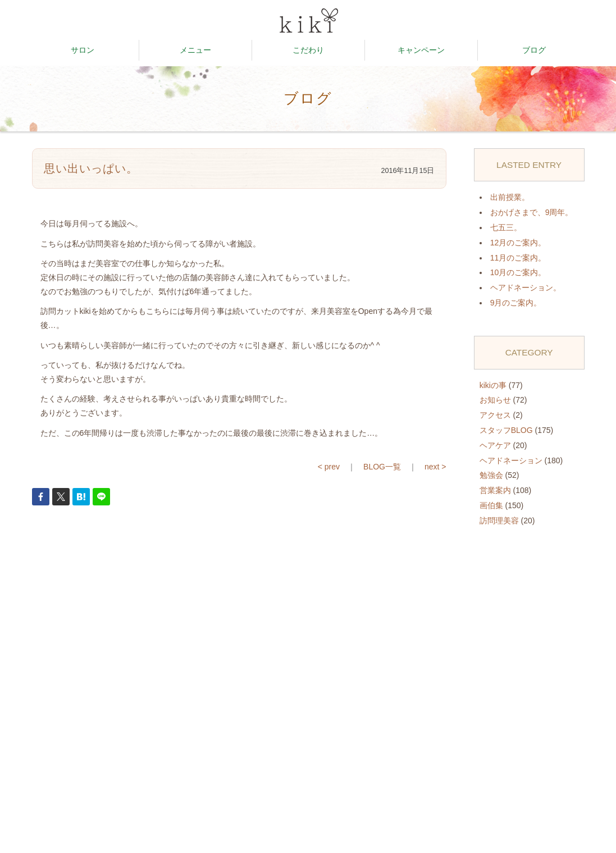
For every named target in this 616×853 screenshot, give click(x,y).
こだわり (308, 50)
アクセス (495, 415)
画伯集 (491, 505)
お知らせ (495, 400)
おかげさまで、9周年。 (532, 212)
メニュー (195, 50)
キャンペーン (421, 50)
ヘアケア (495, 445)
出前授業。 (510, 197)
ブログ (534, 50)
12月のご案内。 (518, 243)
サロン (83, 50)
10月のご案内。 (518, 272)
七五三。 (506, 227)
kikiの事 (493, 385)
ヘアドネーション (511, 460)
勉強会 (491, 475)
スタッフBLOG (506, 430)
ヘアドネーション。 (526, 288)
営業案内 (495, 490)
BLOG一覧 (382, 467)
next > (435, 467)
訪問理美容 (499, 521)
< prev (329, 467)
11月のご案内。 (518, 258)
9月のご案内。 (516, 303)
